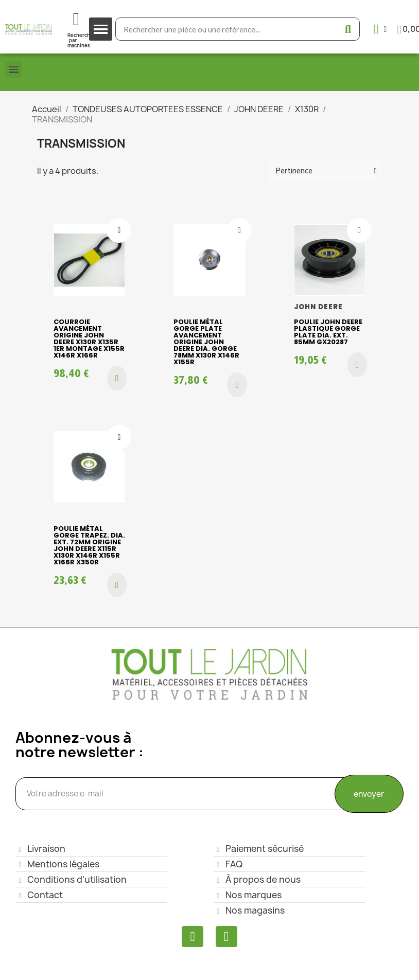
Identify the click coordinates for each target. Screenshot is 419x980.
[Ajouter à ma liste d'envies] (119, 230)
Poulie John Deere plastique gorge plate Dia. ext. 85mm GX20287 (328, 332)
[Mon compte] (380, 29)
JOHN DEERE (319, 307)
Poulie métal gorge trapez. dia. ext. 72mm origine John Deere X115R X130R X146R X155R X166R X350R (89, 545)
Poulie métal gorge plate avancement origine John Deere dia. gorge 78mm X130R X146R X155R (206, 342)
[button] (117, 378)
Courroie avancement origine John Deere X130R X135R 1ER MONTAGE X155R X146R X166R (89, 338)
